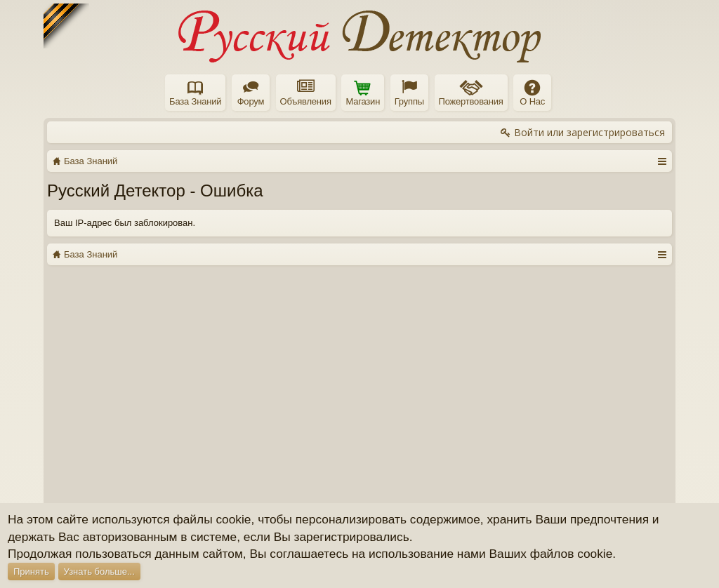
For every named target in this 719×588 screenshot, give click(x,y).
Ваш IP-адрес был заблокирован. (125, 223)
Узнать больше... (99, 572)
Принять (31, 572)
